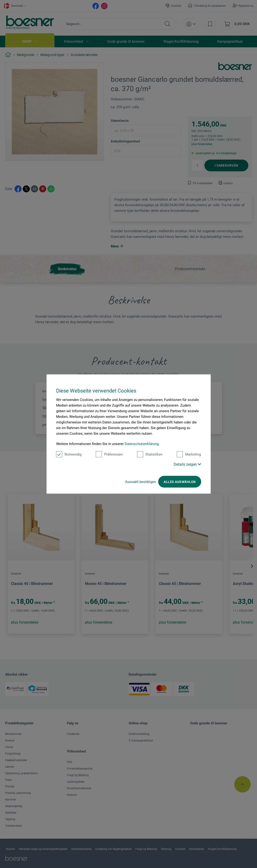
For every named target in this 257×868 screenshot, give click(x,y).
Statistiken (150, 454)
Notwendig (69, 454)
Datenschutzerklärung (142, 444)
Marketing (189, 454)
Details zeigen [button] (187, 464)
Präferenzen (109, 454)
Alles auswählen (180, 482)
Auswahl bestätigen (140, 482)
